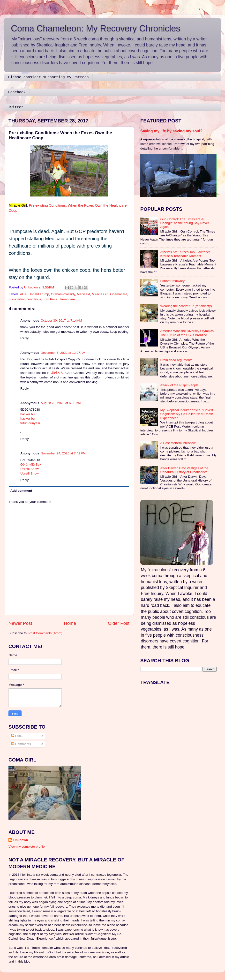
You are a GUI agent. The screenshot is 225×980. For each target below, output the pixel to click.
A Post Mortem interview (178, 443)
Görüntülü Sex (31, 464)
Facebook (17, 92)
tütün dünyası (30, 423)
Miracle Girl (100, 294)
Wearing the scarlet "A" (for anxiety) (186, 306)
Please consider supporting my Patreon (49, 77)
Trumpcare (67, 299)
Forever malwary (172, 281)
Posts (17, 736)
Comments (21, 744)
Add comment (21, 491)
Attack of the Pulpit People (179, 385)
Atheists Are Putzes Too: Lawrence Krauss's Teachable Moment (185, 254)
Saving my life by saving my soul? (171, 131)
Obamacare (119, 294)
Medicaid (83, 294)
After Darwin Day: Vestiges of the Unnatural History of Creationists (184, 470)
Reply (25, 338)
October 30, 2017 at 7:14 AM (61, 320)
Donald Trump (39, 294)
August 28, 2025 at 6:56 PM (61, 403)
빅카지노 (57, 373)
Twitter (16, 107)
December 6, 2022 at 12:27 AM (63, 353)
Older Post (119, 623)
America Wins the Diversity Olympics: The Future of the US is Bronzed (187, 333)
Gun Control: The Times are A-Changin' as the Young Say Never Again (184, 223)
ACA (23, 294)
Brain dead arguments (176, 360)
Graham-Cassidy (63, 294)
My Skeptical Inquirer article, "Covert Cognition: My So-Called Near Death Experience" (187, 414)
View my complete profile (27, 847)
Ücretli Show (30, 469)
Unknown (21, 840)
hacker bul (28, 414)
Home (70, 623)
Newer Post (20, 623)
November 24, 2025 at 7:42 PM (63, 453)
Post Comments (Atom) (45, 633)
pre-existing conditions (25, 299)
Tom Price (50, 299)
